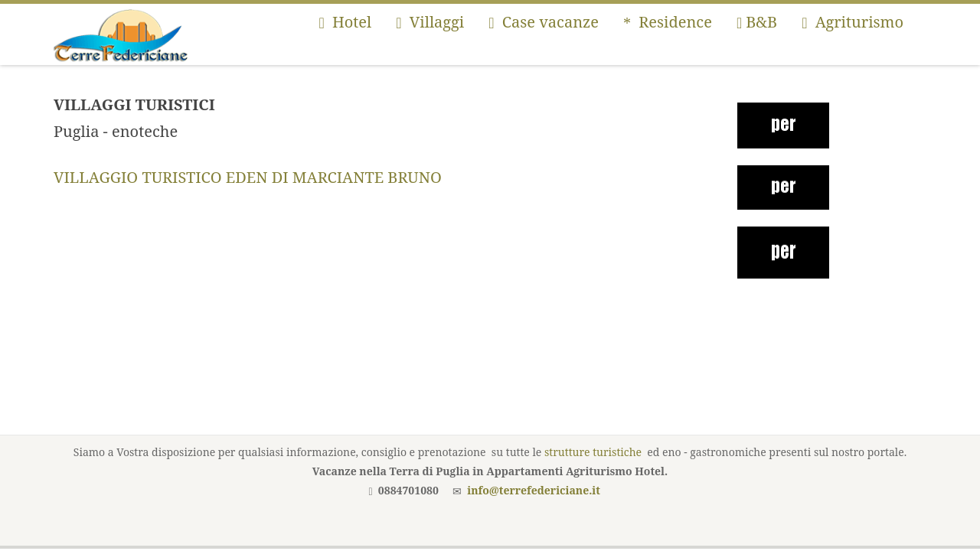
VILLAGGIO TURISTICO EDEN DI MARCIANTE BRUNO (248, 177)
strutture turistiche (593, 452)
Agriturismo (853, 22)
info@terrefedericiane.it (534, 490)
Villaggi (430, 22)
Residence (668, 22)
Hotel (345, 22)
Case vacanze (544, 22)
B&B (757, 22)
